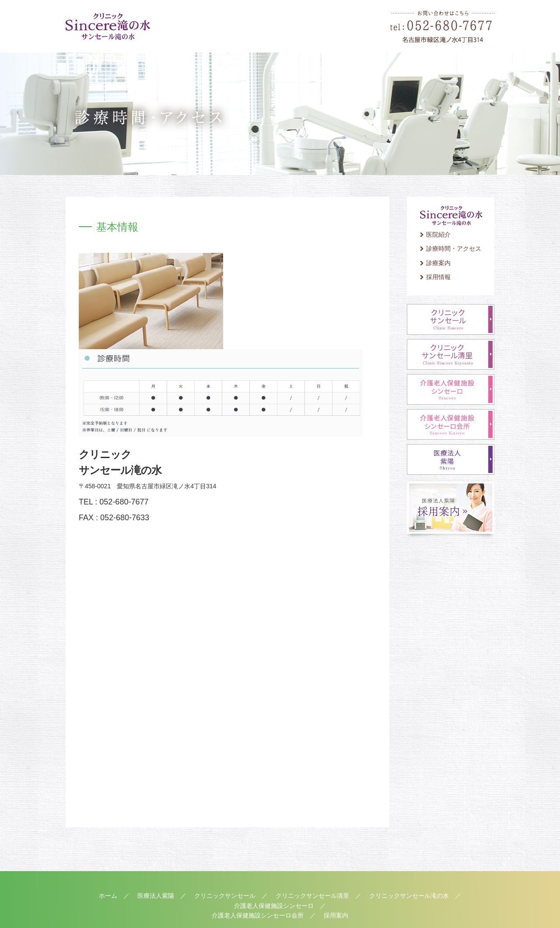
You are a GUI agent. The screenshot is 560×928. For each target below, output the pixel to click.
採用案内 (336, 915)
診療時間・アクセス (454, 249)
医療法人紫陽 (156, 896)
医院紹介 (438, 235)
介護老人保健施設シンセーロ (274, 906)
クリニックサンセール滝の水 (409, 896)
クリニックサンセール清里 (312, 896)
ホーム (108, 896)
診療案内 (438, 263)
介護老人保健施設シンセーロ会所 (258, 915)
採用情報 (438, 277)
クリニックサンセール (225, 896)
